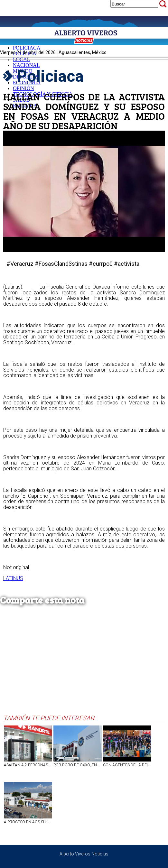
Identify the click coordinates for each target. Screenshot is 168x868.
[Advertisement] (82, 666)
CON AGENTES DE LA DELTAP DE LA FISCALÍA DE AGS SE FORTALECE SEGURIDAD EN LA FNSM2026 (127, 765)
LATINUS (13, 578)
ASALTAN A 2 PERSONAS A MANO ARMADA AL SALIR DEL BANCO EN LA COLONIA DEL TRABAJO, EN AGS (28, 765)
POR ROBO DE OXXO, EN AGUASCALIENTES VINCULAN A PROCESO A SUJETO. (78, 765)
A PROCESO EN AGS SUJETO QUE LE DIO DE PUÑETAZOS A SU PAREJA (28, 822)
